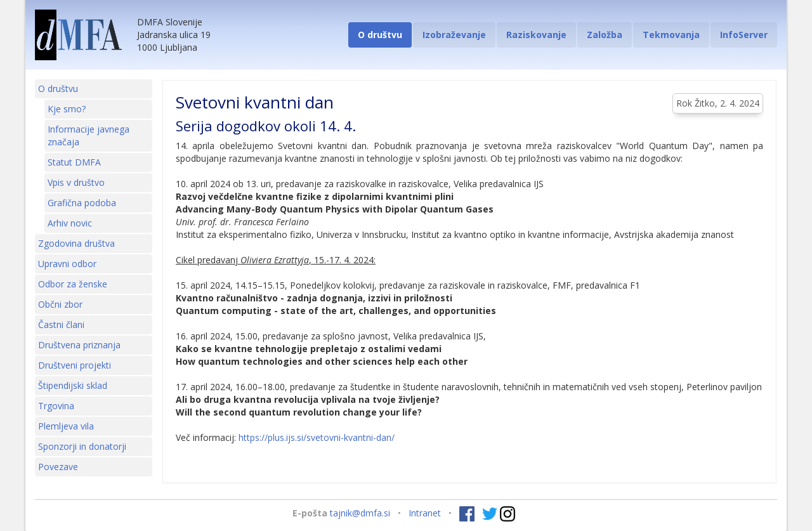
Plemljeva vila (66, 426)
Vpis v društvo (76, 182)
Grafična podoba (82, 203)
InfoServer (744, 35)
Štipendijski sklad (73, 385)
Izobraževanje (454, 35)
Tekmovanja (671, 35)
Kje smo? (67, 109)
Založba (605, 35)
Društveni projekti (75, 365)
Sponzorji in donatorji (82, 446)
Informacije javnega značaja (88, 135)
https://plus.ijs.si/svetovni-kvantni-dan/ (317, 437)
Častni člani (61, 324)
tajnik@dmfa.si (360, 513)
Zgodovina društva (76, 243)
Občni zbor (60, 304)
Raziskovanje (536, 35)
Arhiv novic (70, 223)
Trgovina (56, 406)
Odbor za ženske (73, 284)
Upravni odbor (67, 264)
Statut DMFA (74, 162)
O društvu (380, 35)
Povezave (58, 467)
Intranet (425, 513)
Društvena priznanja (79, 345)
